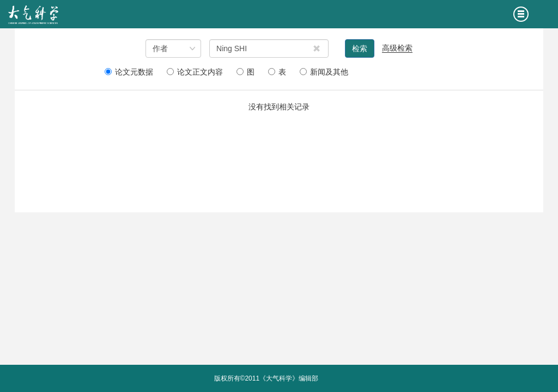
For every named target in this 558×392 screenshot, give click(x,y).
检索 (360, 48)
